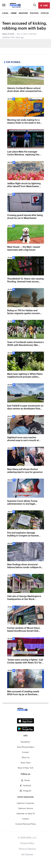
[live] (44, 5)
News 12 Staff (8, 34)
